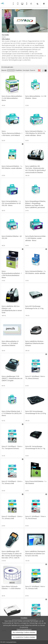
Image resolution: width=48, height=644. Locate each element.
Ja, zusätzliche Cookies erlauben (24, 637)
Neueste (4, 70)
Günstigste (26, 70)
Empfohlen (19, 70)
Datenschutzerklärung (24, 630)
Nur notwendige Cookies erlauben (24, 632)
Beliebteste (11, 70)
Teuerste (33, 70)
